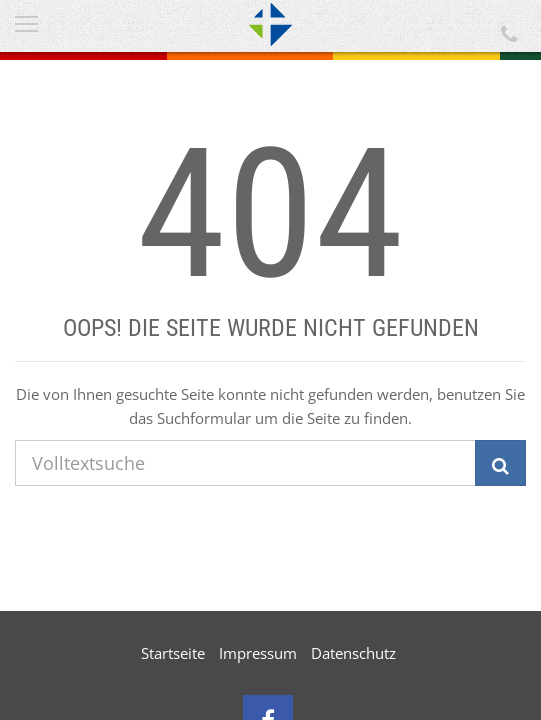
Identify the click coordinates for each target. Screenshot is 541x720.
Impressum (258, 653)
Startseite (173, 653)
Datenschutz (353, 653)
